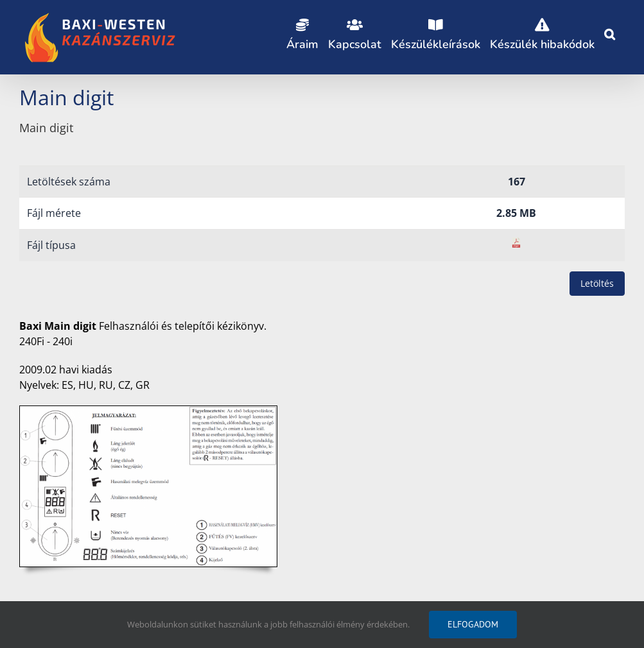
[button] (610, 32)
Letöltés (597, 283)
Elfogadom (473, 624)
